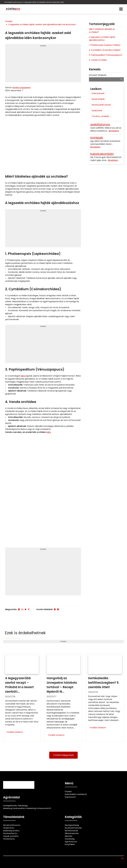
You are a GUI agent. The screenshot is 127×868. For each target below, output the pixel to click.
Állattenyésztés (72, 833)
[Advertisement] (43, 64)
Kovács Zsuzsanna (21, 87)
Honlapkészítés (10, 806)
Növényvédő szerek (101, 105)
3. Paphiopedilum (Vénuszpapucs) (106, 55)
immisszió (97, 138)
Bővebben (114, 131)
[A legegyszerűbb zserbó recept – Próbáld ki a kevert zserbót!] (22, 697)
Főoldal (9, 21)
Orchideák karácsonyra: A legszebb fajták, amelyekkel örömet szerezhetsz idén (34, 2)
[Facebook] (19, 609)
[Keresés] (122, 79)
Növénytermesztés (73, 828)
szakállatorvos (100, 124)
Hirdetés (43, 46)
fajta (23, 376)
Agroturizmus (71, 842)
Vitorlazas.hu (9, 839)
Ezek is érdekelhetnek (25, 633)
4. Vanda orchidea (98, 60)
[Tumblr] (29, 609)
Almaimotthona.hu (12, 825)
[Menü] (121, 9)
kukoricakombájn (102, 154)
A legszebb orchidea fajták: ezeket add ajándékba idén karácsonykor (42, 24)
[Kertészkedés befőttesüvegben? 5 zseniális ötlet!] (105, 697)
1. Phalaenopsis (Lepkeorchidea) (105, 45)
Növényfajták (98, 99)
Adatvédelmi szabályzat (76, 794)
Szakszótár (97, 111)
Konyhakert (70, 844)
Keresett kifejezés (98, 75)
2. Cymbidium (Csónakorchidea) (105, 50)
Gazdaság (70, 839)
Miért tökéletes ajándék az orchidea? (102, 31)
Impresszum (70, 797)
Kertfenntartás (71, 831)
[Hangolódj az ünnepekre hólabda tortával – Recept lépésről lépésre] (63, 697)
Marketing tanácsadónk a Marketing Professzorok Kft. (27, 808)
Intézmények (98, 93)
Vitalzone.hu (9, 828)
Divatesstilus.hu (10, 833)
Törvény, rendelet (100, 116)
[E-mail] (22, 609)
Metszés (68, 836)
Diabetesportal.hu (11, 831)
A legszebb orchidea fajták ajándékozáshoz (102, 39)
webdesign (23, 806)
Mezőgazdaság (72, 825)
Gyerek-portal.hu (11, 836)
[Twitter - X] (25, 609)
